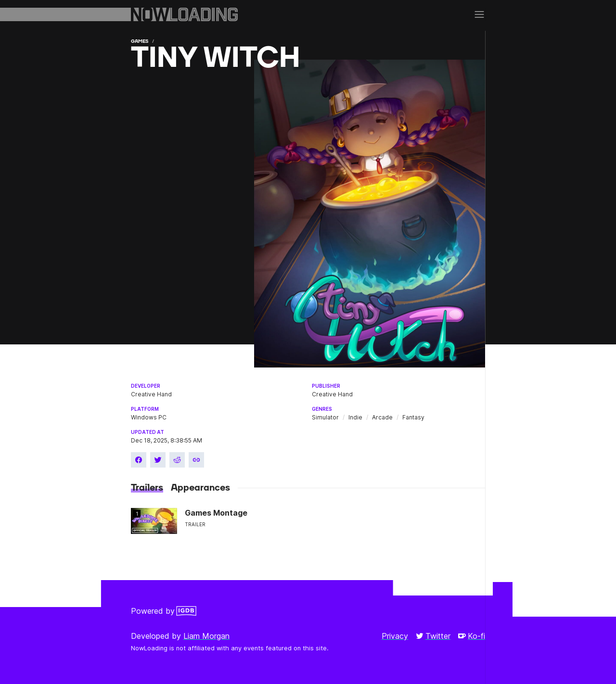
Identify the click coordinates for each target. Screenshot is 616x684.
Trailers (147, 488)
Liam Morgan (206, 636)
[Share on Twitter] (158, 460)
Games (140, 41)
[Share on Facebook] (139, 460)
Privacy (395, 636)
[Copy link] (196, 460)
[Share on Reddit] (177, 460)
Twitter (433, 636)
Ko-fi (472, 636)
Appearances (200, 488)
